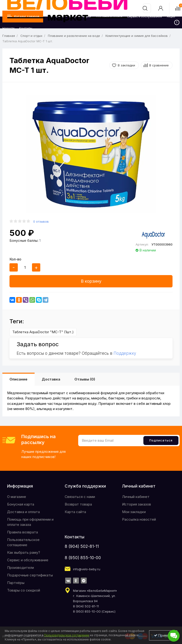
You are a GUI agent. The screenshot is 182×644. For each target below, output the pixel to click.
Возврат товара (78, 504)
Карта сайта (75, 512)
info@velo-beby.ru (87, 569)
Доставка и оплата (23, 512)
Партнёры (16, 583)
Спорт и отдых (31, 36)
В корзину (91, 281)
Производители (20, 568)
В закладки (126, 65)
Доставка (51, 379)
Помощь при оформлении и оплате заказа (30, 522)
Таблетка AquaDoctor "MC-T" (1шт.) (43, 332)
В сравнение (159, 65)
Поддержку (125, 353)
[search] (145, 8)
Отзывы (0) (85, 379)
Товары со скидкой (24, 590)
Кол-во (15, 259)
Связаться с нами (80, 497)
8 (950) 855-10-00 (83, 558)
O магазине (17, 497)
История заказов (136, 504)
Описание (18, 379)
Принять (163, 635)
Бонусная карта (21, 504)
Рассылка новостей (139, 519)
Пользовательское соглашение (23, 542)
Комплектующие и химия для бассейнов (137, 36)
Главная (9, 36)
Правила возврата (23, 532)
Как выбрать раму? (24, 552)
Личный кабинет (136, 497)
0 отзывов (41, 221)
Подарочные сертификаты (30, 575)
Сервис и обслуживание (28, 560)
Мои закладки (134, 512)
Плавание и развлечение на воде (74, 36)
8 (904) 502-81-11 (82, 546)
